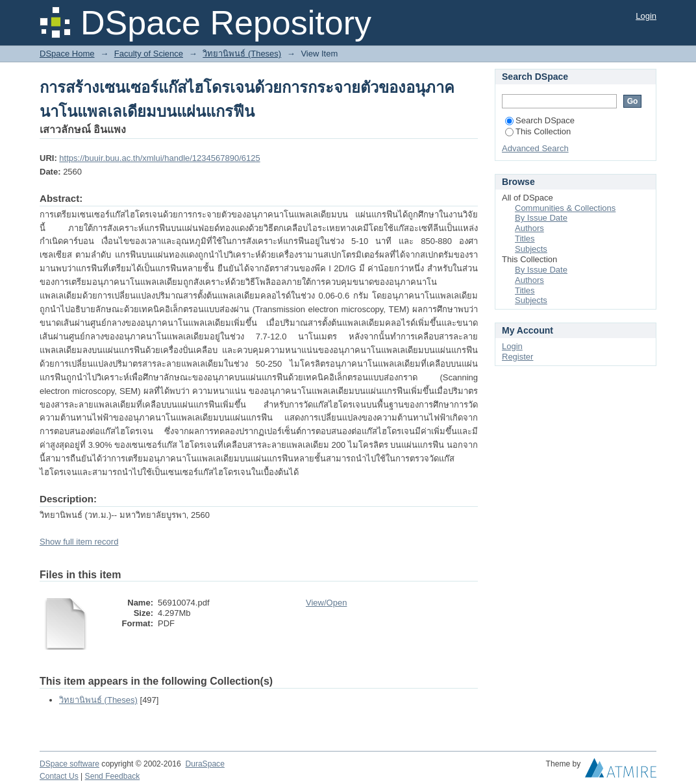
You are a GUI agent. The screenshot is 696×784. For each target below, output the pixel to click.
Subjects (531, 249)
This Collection (538, 131)
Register (517, 357)
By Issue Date (541, 218)
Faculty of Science (149, 54)
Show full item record (79, 542)
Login (646, 16)
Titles (525, 239)
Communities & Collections (565, 208)
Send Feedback (113, 776)
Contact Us (59, 776)
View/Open (326, 603)
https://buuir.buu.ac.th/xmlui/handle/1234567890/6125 (159, 158)
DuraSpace (205, 764)
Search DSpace (540, 120)
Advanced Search (535, 148)
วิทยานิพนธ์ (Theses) (242, 54)
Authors (529, 228)
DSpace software (69, 764)
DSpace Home (67, 54)
